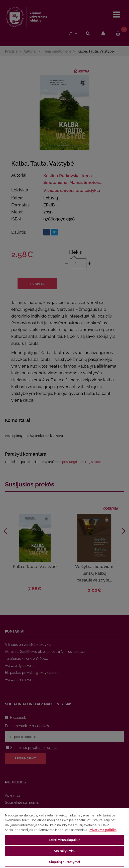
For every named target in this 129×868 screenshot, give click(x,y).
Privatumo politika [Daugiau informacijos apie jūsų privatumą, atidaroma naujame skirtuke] (103, 830)
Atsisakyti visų (64, 851)
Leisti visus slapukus (65, 840)
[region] (64, 838)
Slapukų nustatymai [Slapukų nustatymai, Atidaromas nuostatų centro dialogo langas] (64, 862)
